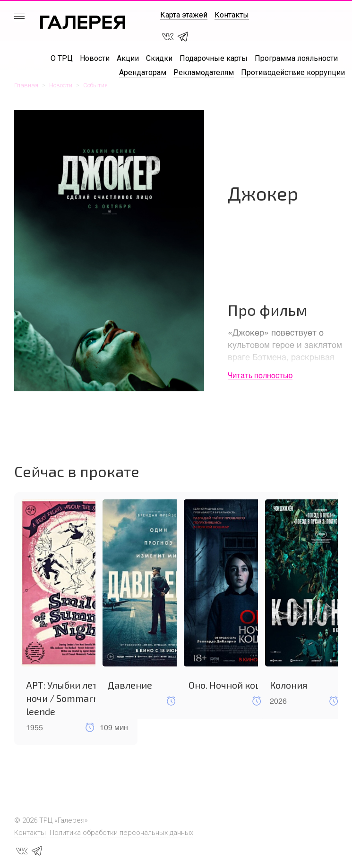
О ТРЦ (62, 58)
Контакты (232, 15)
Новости (95, 58)
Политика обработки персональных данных (121, 833)
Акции (128, 58)
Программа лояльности (296, 58)
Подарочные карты (214, 58)
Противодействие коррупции (293, 72)
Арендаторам (143, 72)
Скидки (159, 58)
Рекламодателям (204, 72)
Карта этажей (184, 15)
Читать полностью (260, 375)
